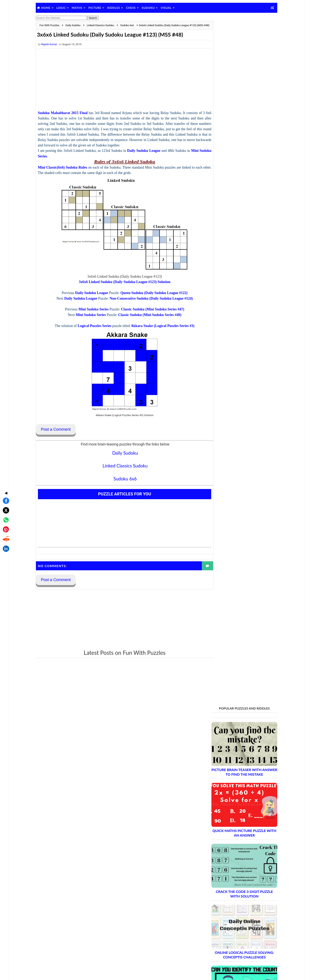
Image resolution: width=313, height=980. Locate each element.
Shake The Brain (215, 944)
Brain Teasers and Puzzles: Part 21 (233, 856)
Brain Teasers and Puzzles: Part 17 (233, 828)
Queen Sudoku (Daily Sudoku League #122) (149, 312)
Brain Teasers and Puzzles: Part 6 (232, 751)
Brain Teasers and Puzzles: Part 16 (233, 821)
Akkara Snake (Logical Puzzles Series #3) (158, 345)
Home (52, 8)
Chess (137, 8)
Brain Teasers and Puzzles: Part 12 (233, 793)
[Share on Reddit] (5, 507)
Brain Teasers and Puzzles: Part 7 (232, 758)
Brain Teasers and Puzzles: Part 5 (232, 744)
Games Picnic (214, 958)
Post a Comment (62, 448)
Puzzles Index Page (217, 909)
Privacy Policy (214, 904)
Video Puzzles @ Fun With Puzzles (227, 919)
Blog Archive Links (217, 888)
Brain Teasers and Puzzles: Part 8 (232, 765)
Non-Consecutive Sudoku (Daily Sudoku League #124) (146, 317)
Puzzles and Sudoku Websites (224, 914)
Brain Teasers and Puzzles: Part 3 (232, 730)
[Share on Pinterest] (5, 498)
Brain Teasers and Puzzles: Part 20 (233, 849)
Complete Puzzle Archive (225, 863)
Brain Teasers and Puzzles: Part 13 (233, 800)
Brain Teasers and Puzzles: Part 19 (233, 842)
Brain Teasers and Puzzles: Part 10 (233, 779)
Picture (101, 8)
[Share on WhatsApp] (5, 488)
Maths (83, 8)
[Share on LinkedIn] (5, 517)
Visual (172, 8)
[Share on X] (5, 479)
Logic (67, 8)
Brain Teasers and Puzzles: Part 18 (233, 835)
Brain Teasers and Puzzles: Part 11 (233, 786)
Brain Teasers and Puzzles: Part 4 (232, 737)
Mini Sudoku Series (59, 175)
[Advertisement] (120, 94)
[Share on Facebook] (5, 469)
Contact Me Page (216, 893)
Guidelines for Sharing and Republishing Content (235, 898)
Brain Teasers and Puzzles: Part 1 (232, 716)
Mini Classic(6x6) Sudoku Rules (69, 186)
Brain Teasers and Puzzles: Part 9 (232, 772)
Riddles (120, 8)
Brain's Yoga (213, 951)
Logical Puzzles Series (90, 345)
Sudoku (154, 8)
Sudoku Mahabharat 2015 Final (69, 126)
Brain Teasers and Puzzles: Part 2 (232, 723)
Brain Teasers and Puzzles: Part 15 (233, 814)
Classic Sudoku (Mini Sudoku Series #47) (148, 328)
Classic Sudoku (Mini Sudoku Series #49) (145, 334)
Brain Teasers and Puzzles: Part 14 (233, 807)
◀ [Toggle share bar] (5, 461)
